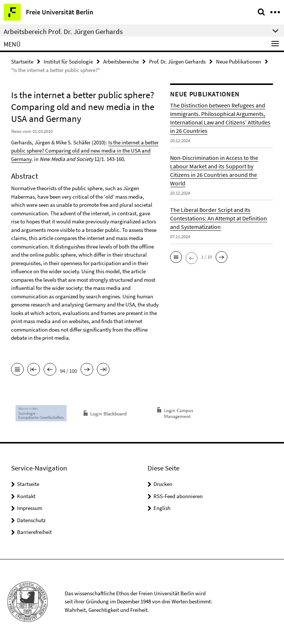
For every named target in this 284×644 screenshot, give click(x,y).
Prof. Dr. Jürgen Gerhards (177, 61)
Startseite (22, 61)
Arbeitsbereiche (121, 61)
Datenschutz (31, 520)
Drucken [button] (163, 484)
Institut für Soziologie (68, 61)
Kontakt (26, 496)
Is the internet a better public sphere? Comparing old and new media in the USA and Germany (85, 151)
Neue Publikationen (239, 61)
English (162, 508)
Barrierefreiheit (34, 532)
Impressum (30, 508)
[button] (176, 257)
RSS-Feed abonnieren (178, 496)
